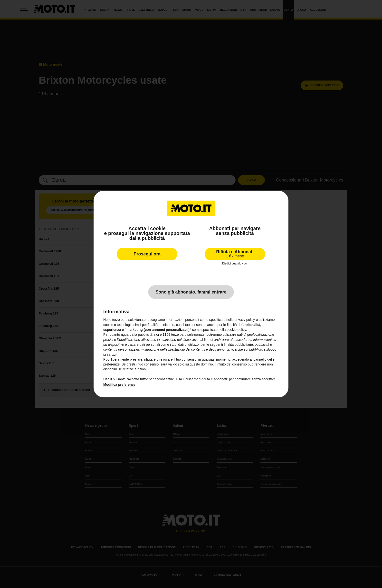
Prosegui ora (147, 254)
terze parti (179, 335)
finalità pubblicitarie (238, 345)
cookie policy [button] (236, 330)
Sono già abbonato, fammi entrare (191, 292)
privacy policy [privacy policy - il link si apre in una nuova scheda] (245, 320)
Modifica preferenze (119, 385)
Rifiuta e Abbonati (235, 254)
